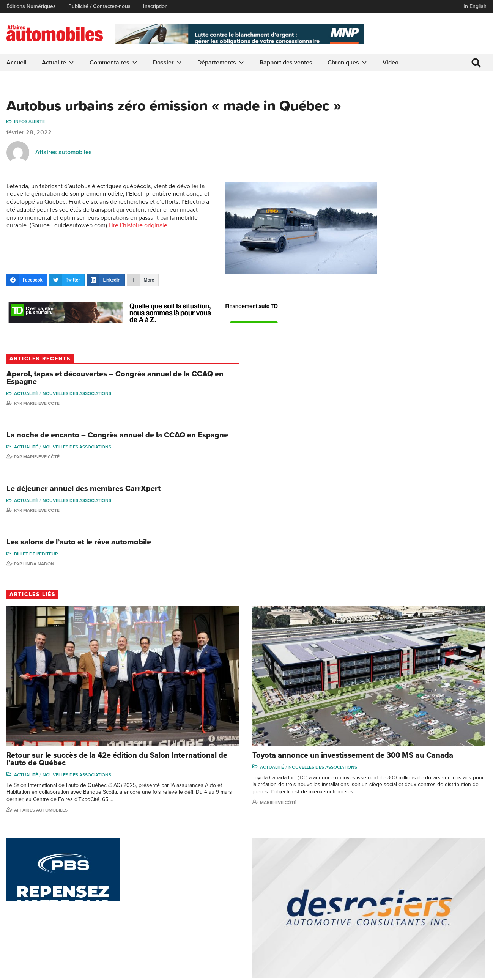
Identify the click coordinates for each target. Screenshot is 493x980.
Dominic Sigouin (396, 924)
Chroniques (349, 63)
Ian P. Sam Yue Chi (456, 878)
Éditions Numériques (32, 6)
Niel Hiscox (391, 866)
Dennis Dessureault (458, 929)
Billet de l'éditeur (407, 348)
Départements (222, 63)
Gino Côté (389, 855)
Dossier (169, 63)
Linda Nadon (410, 358)
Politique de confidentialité (39, 971)
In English (474, 6)
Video (392, 63)
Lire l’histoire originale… (118, 260)
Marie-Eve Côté (412, 160)
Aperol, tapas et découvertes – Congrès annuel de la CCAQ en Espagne (431, 131)
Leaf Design (470, 970)
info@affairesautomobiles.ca (49, 857)
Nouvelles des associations (448, 150)
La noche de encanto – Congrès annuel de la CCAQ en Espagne (426, 202)
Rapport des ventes (287, 63)
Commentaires (115, 63)
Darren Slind (392, 935)
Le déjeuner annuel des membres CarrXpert (418, 269)
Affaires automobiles (65, 171)
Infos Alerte (31, 140)
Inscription (157, 6)
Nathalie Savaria (453, 905)
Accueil (18, 63)
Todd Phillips (392, 901)
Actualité (59, 63)
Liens (137, 878)
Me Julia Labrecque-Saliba (458, 891)
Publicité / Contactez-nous (101, 6)
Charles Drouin (452, 917)
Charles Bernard (454, 866)
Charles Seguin (395, 912)
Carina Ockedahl (397, 889)
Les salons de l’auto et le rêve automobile (429, 333)
